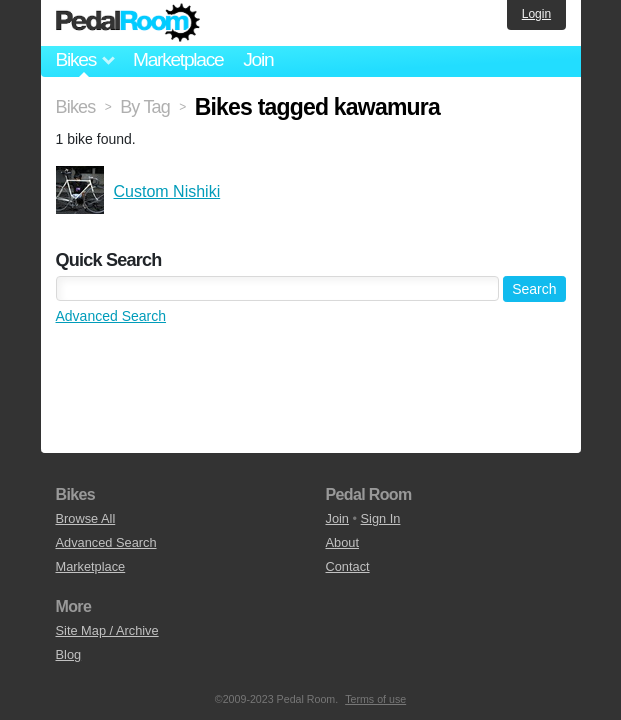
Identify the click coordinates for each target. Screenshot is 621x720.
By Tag (145, 107)
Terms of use (375, 699)
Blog (69, 654)
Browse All (86, 518)
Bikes (76, 107)
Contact (348, 566)
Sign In (381, 518)
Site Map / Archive (107, 630)
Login (536, 14)
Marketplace (178, 59)
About (342, 542)
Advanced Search (111, 316)
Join (258, 59)
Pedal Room (128, 23)
